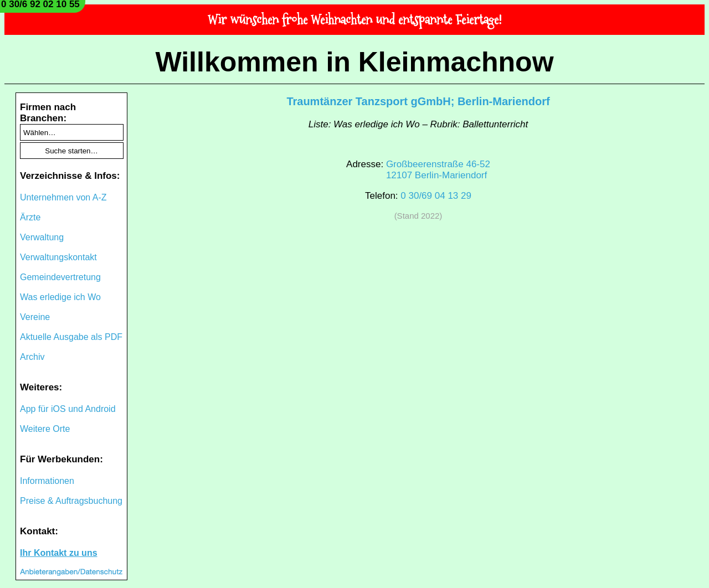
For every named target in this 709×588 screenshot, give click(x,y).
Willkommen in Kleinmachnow (354, 62)
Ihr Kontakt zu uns (59, 553)
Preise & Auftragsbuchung (71, 501)
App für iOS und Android (68, 409)
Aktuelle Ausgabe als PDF (71, 337)
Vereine (35, 317)
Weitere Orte (45, 429)
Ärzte (30, 217)
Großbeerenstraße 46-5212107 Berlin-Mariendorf (438, 170)
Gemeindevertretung (60, 277)
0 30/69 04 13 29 (436, 196)
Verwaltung (42, 237)
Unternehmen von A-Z (63, 197)
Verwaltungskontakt (58, 257)
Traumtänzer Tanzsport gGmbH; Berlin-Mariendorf (418, 101)
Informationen (47, 481)
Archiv (32, 357)
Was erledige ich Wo (60, 297)
